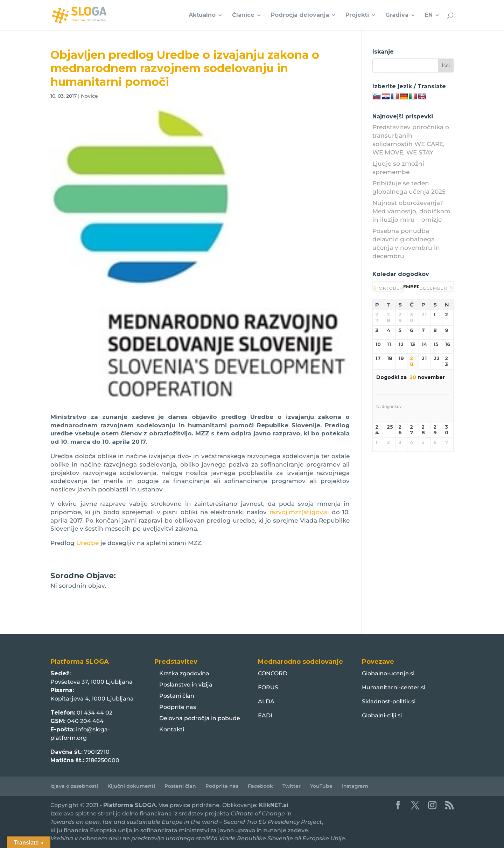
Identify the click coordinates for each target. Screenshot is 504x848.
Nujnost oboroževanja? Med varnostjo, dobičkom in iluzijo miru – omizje (411, 211)
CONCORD (273, 673)
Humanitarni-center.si (394, 687)
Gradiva (397, 15)
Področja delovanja (300, 15)
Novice (89, 96)
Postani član (177, 696)
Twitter (292, 786)
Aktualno (202, 15)
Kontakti (172, 729)
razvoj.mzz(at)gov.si (299, 512)
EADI (265, 715)
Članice (243, 15)
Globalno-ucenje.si (388, 673)
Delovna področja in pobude (200, 718)
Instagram (355, 786)
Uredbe (87, 543)
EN (429, 15)
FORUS (268, 687)
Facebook (260, 786)
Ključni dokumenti (131, 786)
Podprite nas (178, 707)
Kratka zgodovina (184, 673)
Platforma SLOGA (129, 805)
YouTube (321, 786)
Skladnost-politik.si (389, 701)
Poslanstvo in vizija (186, 685)
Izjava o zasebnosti (74, 786)
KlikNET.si (274, 805)
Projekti (357, 15)
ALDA (266, 701)
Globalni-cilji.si (382, 715)
